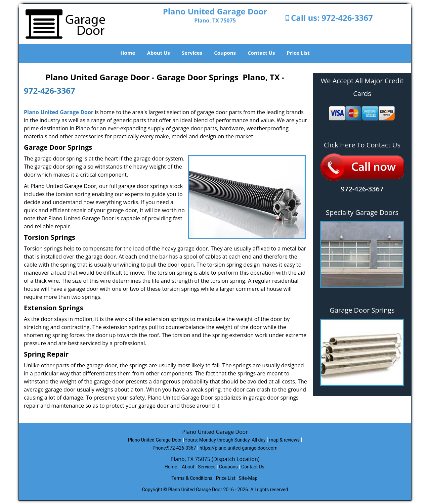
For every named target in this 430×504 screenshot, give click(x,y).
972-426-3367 (347, 18)
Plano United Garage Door (59, 112)
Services (192, 53)
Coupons (225, 53)
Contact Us (261, 53)
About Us (159, 53)
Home (128, 53)
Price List (298, 53)
